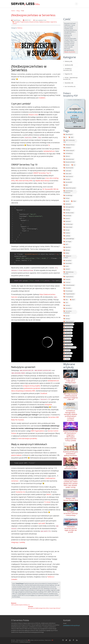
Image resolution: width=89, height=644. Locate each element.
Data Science (68, 176)
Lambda (67, 236)
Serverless (68, 308)
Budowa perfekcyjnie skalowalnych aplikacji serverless (71, 454)
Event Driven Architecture (68, 192)
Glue (73, 201)
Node (66, 266)
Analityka (67, 148)
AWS (71, 137)
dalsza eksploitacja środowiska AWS (23, 391)
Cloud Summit (68, 168)
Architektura (68, 153)
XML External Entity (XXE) (24, 181)
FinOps (66, 198)
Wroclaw (67, 339)
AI (65, 137)
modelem (42, 98)
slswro (66, 359)
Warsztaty (67, 333)
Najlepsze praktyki (44, 22)
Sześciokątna (68, 324)
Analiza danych (69, 150)
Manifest (67, 247)
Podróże (67, 282)
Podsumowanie (69, 285)
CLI (73, 165)
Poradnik (17, 22)
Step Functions (69, 321)
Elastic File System (70, 188)
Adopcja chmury (69, 145)
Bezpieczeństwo (34, 22)
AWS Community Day (69, 141)
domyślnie (48, 405)
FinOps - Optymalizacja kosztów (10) (70, 78)
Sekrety (67, 305)
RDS (66, 300)
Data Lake (67, 174)
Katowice (67, 221)
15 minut (47, 502)
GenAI (66, 201)
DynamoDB (68, 182)
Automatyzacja (69, 159)
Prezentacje (68, 291)
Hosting (67, 210)
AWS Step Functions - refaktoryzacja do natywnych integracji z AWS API (71, 397)
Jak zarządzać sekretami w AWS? (71, 468)
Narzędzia (67, 260)
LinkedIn (14, 579)
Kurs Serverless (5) (70, 86)
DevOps (67, 179)
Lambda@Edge (69, 239)
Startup (67, 319)
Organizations (68, 277)
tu (49, 145)
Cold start (67, 171)
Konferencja (68, 224)
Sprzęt (66, 316)
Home (13, 11)
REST (72, 300)
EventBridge (68, 195)
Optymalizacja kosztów (68, 273)
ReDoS (49, 494)
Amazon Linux (33, 115)
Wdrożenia (68, 336)
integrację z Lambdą (18, 542)
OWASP (15, 24)
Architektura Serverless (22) (67, 69)
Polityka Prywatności (25, 642)
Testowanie (68, 327)
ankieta (67, 350)
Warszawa (68, 330)
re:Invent (67, 356)
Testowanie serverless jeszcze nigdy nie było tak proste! (71, 529)
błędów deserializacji (42, 181)
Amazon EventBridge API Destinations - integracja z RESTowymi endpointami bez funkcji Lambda (71, 436)
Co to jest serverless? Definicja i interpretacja (71, 513)
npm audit (42, 523)
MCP (66, 244)
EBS (66, 185)
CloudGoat (44, 393)
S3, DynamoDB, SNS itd (50, 189)
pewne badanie (16, 455)
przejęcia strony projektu (32, 386)
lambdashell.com (49, 151)
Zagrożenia (53, 22)
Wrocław (67, 342)
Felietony (20, 28)
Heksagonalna (69, 207)
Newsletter (68, 263)
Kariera (67, 218)
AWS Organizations (38, 431)
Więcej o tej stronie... (70, 52)
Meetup (67, 250)
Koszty (66, 230)
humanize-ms (20, 492)
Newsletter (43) (69, 83)
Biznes (66, 165)
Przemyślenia (68, 297)
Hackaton (67, 204)
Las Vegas (67, 241)
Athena (67, 156)
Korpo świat (68, 227)
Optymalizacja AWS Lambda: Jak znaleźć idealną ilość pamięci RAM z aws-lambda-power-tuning (71, 483)
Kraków (67, 233)
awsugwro (67, 353)
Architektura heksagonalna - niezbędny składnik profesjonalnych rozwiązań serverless (71, 415)
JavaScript (67, 216)
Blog (18, 11)
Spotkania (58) (69, 65)
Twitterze (50, 577)
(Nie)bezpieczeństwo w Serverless (33, 15)
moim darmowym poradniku (27, 438)
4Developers (68, 134)
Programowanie (24, 22)
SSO (66, 302)
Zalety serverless (69, 347)
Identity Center (69, 213)
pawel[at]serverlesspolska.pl (71, 625)
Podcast (67, 279)
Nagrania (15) (68, 74)
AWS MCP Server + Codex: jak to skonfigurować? (71, 381)
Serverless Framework (68, 312)
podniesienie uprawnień (32, 388)
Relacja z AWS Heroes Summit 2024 (71, 499)
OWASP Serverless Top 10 (42, 173)
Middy (66, 253)
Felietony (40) (68, 61)
